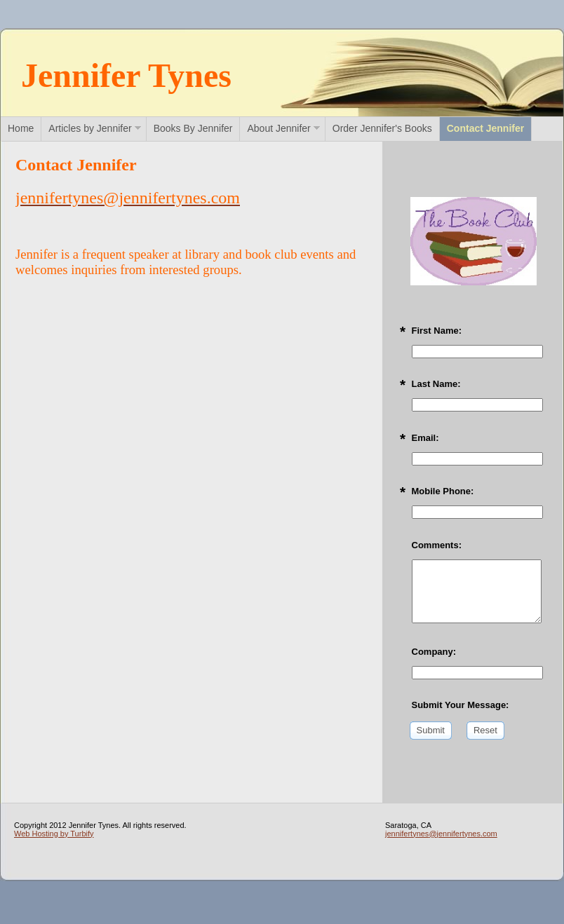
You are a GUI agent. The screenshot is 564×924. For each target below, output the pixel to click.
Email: (425, 438)
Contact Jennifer (485, 128)
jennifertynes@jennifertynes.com (441, 834)
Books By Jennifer (193, 128)
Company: (434, 652)
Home (21, 128)
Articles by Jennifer (90, 128)
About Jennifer (278, 128)
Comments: (437, 545)
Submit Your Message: (461, 705)
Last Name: (436, 384)
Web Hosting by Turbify (54, 834)
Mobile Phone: (443, 491)
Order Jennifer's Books (382, 128)
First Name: (437, 331)
